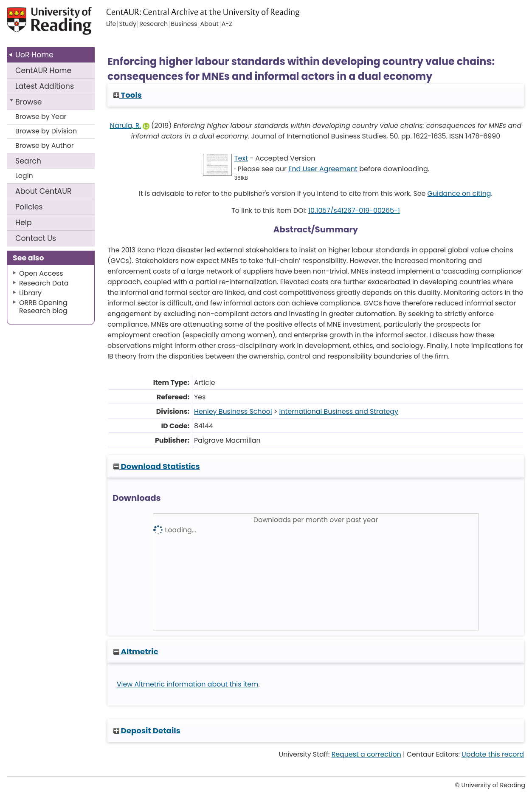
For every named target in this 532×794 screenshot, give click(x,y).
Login (24, 176)
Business (184, 24)
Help (24, 223)
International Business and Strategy (339, 411)
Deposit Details (147, 730)
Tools (128, 95)
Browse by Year (41, 117)
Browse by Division (46, 131)
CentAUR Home (43, 71)
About (44, 191)
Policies (29, 207)
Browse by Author (45, 146)
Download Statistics (157, 466)
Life (111, 24)
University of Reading (60, 24)
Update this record (493, 754)
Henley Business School (233, 411)
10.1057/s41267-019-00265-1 (354, 211)
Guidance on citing (459, 194)
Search (28, 161)
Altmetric (136, 651)
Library (30, 293)
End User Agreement (323, 169)
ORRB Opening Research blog (43, 307)
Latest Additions (45, 86)
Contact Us (36, 238)
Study (128, 24)
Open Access (41, 273)
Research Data (44, 283)
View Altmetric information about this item (188, 684)
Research (153, 24)
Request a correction (366, 754)
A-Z (227, 24)
